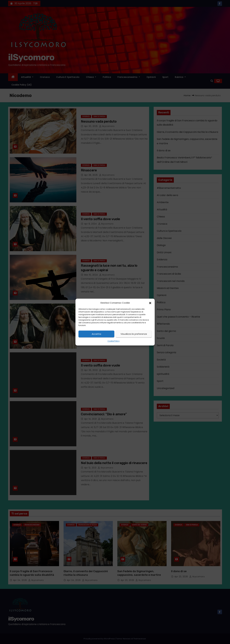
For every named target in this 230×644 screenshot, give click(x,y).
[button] (150, 303)
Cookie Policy (114, 341)
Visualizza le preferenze (134, 334)
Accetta (96, 334)
